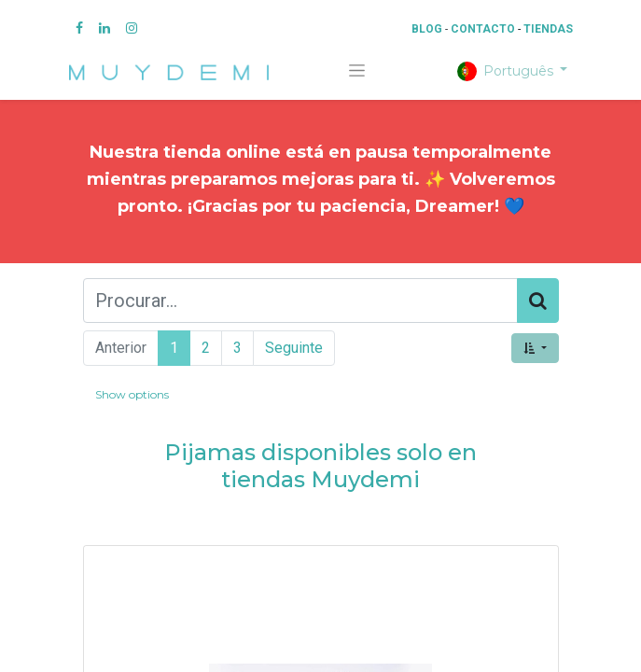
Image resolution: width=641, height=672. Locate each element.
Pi (176, 452)
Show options (132, 394)
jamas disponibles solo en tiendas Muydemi (332, 466)
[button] (535, 348)
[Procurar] (538, 301)
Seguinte (294, 348)
